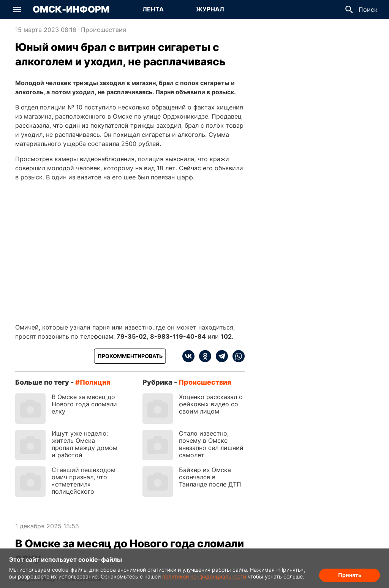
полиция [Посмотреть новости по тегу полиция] (95, 382)
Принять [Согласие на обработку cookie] (350, 575)
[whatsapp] (236, 356)
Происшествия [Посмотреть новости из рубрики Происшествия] (104, 30)
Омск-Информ (71, 10)
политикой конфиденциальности (204, 576)
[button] (17, 10)
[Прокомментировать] (130, 356)
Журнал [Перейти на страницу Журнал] (210, 9)
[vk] (188, 356)
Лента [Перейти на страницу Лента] (153, 9)
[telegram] (220, 356)
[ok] (203, 356)
